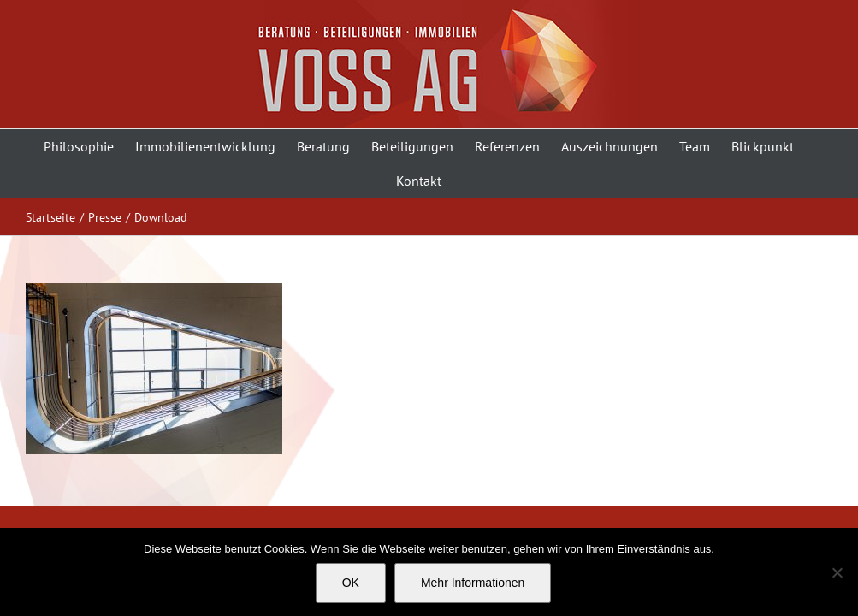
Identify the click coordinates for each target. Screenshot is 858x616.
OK (351, 583)
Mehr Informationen (473, 583)
